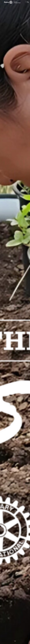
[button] (2, 2)
